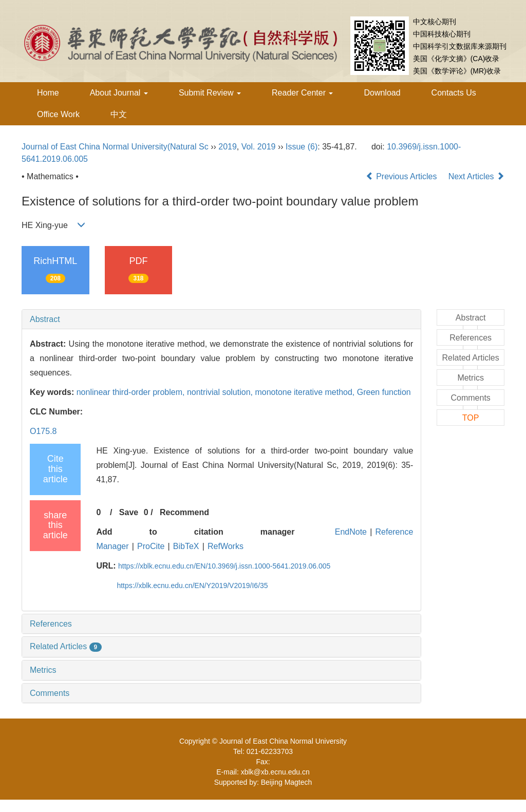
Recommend (184, 512)
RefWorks (226, 546)
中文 (119, 114)
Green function (384, 392)
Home (48, 93)
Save (129, 512)
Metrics (43, 670)
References (51, 624)
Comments (50, 693)
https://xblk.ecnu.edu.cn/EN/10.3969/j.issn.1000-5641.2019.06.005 (224, 566)
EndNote (351, 532)
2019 (228, 147)
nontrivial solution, (221, 392)
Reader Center (302, 93)
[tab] (221, 319)
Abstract (45, 319)
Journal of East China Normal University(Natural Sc (115, 147)
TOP (471, 418)
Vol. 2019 (259, 147)
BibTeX (186, 546)
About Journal (119, 93)
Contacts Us (454, 93)
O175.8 (43, 431)
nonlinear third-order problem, (132, 392)
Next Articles (476, 176)
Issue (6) (302, 147)
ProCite (151, 546)
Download (382, 93)
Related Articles (66, 646)
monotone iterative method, (306, 392)
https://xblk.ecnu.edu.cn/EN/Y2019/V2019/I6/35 (192, 586)
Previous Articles (402, 176)
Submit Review (210, 93)
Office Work (58, 114)
